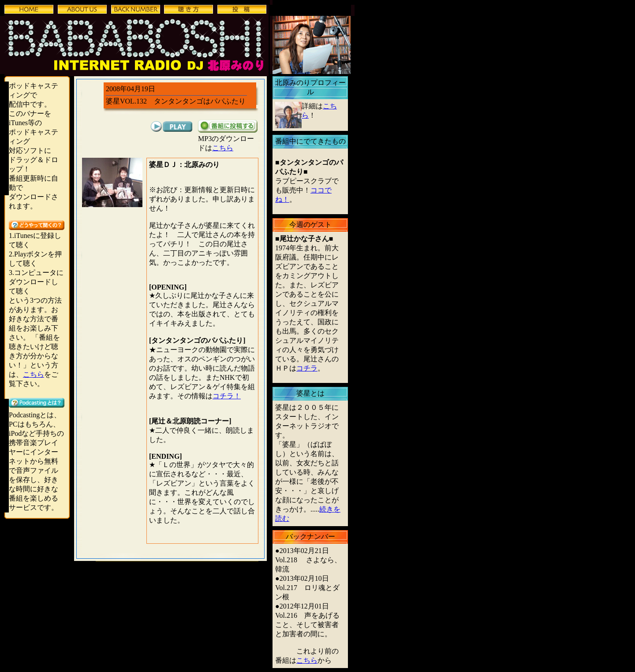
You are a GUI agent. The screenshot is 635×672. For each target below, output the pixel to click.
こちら (34, 374)
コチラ (307, 368)
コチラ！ (227, 396)
